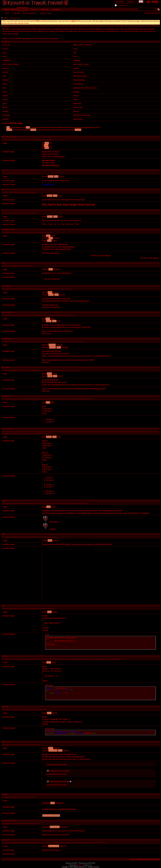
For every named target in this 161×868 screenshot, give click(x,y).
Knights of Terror (144, 859)
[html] (5, 107)
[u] (9, 45)
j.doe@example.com (50, 305)
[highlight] (7, 60)
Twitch (33, 9)
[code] (5, 100)
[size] (4, 53)
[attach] (6, 119)
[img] (5, 92)
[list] (4, 88)
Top (158, 859)
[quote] (5, 111)
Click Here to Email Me (51, 307)
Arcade (45, 9)
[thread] (6, 80)
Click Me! (46, 362)
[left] (4, 64)
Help (148, 2)
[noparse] (6, 115)
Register (155, 2)
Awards (56, 9)
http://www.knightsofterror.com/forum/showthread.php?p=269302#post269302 (74, 389)
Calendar (16, 13)
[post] (5, 84)
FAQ (7, 13)
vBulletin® (80, 865)
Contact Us (134, 859)
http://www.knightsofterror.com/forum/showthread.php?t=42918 (68, 360)
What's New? (10, 9)
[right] (10, 64)
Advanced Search (152, 13)
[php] (5, 104)
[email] (5, 72)
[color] (5, 49)
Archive (154, 859)
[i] (6, 45)
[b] (4, 45)
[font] (5, 57)
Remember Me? (121, 5)
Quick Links (45, 13)
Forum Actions (29, 13)
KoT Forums (47, 334)
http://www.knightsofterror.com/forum (58, 331)
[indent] (6, 68)
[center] (16, 64)
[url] (4, 76)
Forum (22, 9)
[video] (5, 96)
